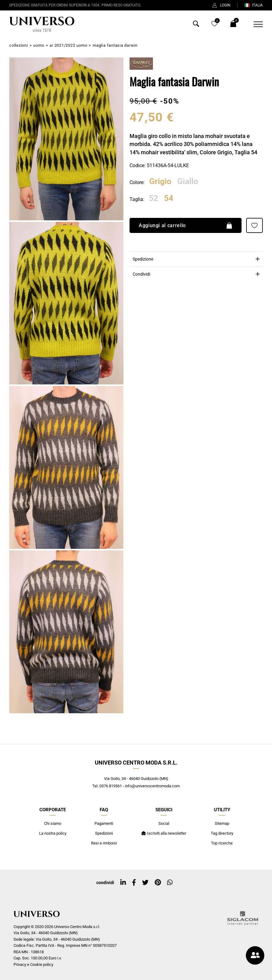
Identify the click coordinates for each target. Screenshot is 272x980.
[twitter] (145, 883)
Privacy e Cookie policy (33, 964)
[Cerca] (196, 25)
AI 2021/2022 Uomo (68, 45)
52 (154, 199)
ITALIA (254, 5)
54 (169, 199)
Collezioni (19, 45)
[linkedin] (123, 883)
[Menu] (254, 24)
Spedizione (143, 259)
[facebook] (134, 883)
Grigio (160, 182)
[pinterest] (158, 883)
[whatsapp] (170, 883)
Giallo (188, 182)
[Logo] (42, 24)
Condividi (141, 274)
